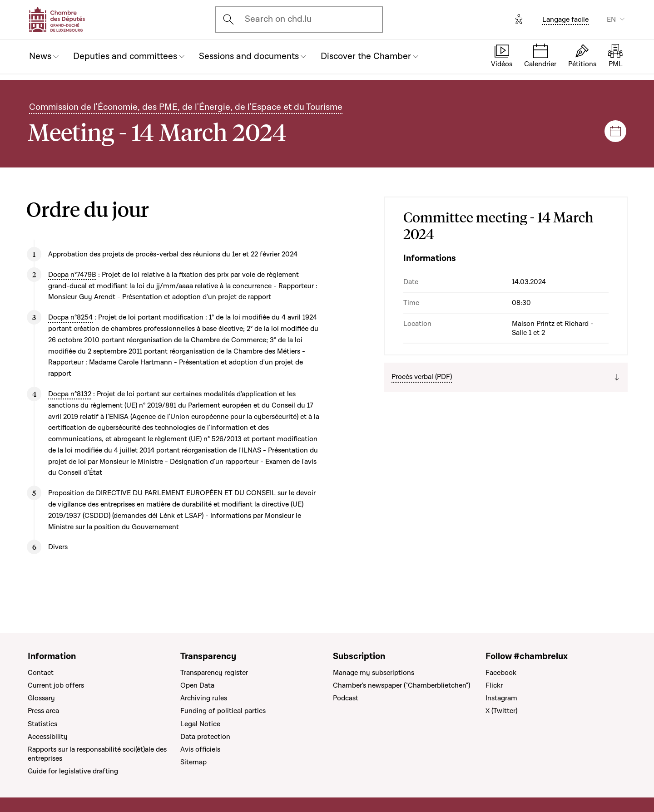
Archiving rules (204, 698)
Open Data (197, 685)
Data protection (205, 737)
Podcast (346, 698)
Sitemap (193, 762)
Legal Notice (200, 724)
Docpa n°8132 (70, 394)
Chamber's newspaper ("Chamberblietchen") (401, 685)
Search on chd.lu (278, 19)
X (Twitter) (501, 711)
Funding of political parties (223, 711)
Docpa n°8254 (70, 317)
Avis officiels (200, 749)
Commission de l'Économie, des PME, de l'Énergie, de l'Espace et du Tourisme (186, 107)
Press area (43, 711)
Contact (41, 673)
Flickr (494, 685)
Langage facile (565, 20)
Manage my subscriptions (374, 673)
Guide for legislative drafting (73, 771)
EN (611, 20)
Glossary (41, 698)
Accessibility (48, 737)
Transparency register (214, 673)
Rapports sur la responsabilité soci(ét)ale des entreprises (97, 754)
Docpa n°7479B (72, 275)
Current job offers (56, 685)
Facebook (501, 673)
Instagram (501, 698)
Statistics (42, 724)
